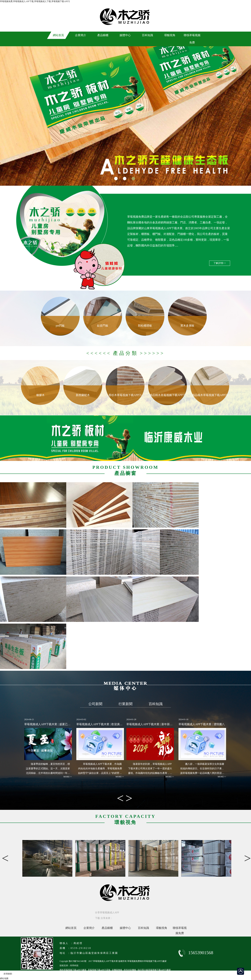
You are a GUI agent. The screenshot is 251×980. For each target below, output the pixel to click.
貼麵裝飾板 (117, 970)
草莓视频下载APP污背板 (99, 970)
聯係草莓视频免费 (180, 929)
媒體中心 (125, 928)
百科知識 (143, 928)
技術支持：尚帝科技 (69, 966)
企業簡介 (89, 928)
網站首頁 (71, 928)
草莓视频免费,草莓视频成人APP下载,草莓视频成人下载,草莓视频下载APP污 (35, 1)
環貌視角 (162, 928)
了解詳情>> (220, 263)
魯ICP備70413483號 (78, 961)
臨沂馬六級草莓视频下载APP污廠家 (154, 970)
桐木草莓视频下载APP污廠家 (73, 970)
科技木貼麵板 (130, 970)
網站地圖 (4, 978)
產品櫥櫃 (107, 928)
